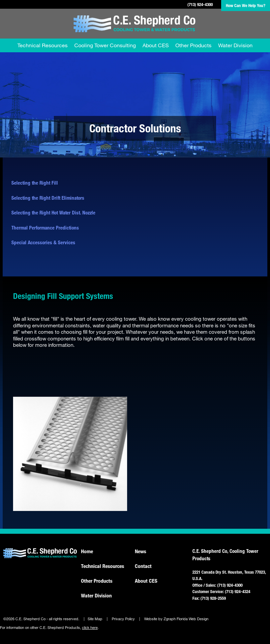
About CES (156, 45)
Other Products (193, 45)
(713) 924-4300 (200, 4)
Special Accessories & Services (43, 242)
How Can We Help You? (246, 5)
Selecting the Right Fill (35, 183)
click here (90, 628)
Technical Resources (42, 45)
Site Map (95, 619)
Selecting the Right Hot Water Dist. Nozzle (53, 212)
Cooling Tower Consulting (105, 45)
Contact (143, 566)
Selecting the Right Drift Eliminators (48, 198)
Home (87, 551)
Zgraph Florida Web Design (186, 619)
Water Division (235, 45)
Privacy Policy (123, 619)
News (141, 551)
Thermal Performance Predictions (45, 228)
